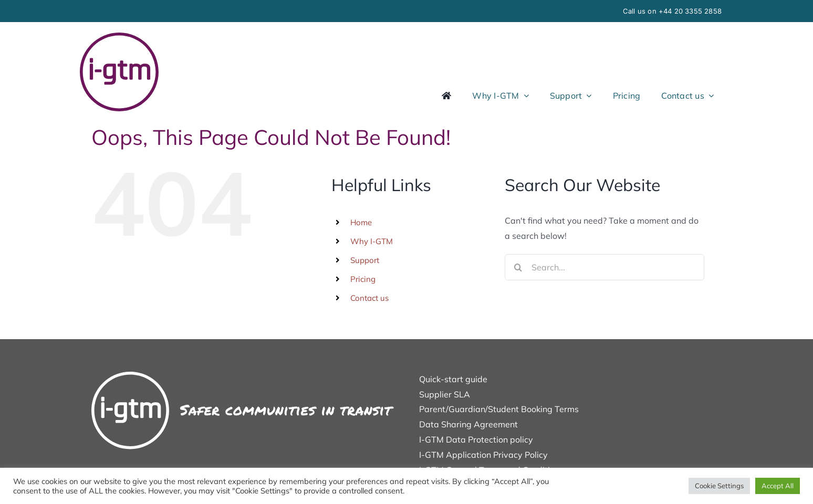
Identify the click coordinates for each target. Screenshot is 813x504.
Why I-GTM (372, 241)
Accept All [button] (778, 486)
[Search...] (604, 267)
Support (365, 260)
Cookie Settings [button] (719, 486)
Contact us (369, 298)
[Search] (518, 267)
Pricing (363, 279)
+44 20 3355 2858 (690, 11)
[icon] (119, 37)
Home (361, 222)
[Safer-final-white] (243, 376)
